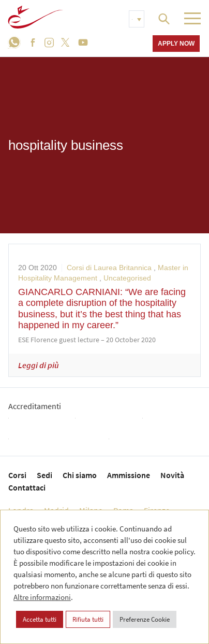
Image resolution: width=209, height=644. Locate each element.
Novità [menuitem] (172, 475)
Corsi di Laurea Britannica (109, 268)
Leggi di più (39, 365)
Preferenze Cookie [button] (145, 619)
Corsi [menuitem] (17, 475)
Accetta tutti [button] (40, 619)
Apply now (176, 43)
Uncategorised (127, 278)
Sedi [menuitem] (44, 475)
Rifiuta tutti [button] (88, 619)
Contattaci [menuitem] (27, 487)
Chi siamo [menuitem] (80, 475)
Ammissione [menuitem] (129, 475)
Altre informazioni (42, 597)
